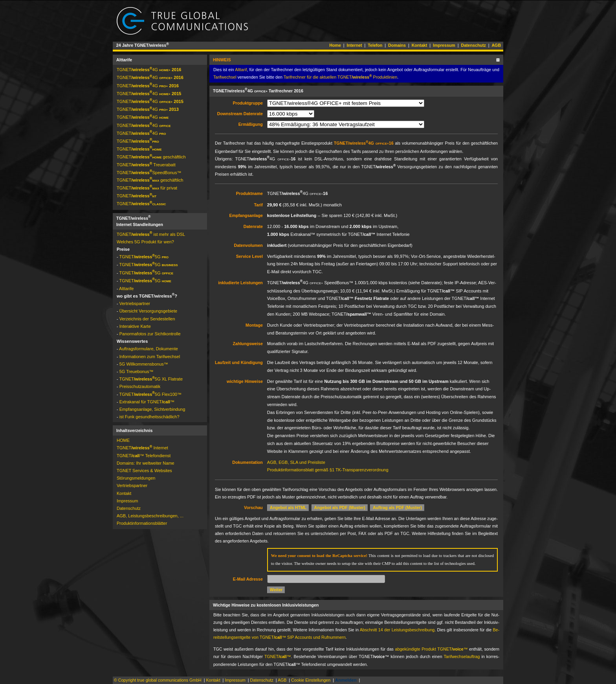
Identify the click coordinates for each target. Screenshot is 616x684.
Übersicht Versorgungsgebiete (148, 311)
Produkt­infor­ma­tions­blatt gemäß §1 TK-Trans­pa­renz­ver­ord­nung (328, 470)
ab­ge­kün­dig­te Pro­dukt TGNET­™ (432, 649)
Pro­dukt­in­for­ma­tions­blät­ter (142, 523)
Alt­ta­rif (241, 70)
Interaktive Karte (135, 326)
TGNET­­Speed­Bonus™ (149, 173)
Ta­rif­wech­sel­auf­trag (462, 656)
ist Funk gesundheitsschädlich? (149, 417)
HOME (123, 440)
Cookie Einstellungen (311, 680)
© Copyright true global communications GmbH (158, 680)
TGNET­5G (144, 257)
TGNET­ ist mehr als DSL (151, 234)
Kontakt (420, 45)
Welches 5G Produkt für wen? (145, 242)
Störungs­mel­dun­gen (136, 478)
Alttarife (126, 289)
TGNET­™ (278, 656)
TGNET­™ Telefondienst (144, 456)
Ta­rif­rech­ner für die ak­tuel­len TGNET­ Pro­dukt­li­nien (341, 77)
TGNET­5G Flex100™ (150, 394)
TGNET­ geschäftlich (151, 157)
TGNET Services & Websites (144, 471)
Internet (355, 45)
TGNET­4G (149, 70)
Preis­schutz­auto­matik (140, 386)
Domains (397, 45)
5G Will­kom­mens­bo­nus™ (144, 364)
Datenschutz (473, 45)
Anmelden (346, 680)
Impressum (444, 45)
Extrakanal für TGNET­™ (147, 402)
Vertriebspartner (135, 303)
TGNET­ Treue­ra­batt (146, 165)
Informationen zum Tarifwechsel (150, 357)
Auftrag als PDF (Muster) (397, 507)
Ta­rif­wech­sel (225, 77)
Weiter (276, 590)
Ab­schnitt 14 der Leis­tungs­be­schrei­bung (397, 630)
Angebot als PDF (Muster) (340, 507)
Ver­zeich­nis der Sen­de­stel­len (147, 319)
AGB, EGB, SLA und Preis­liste (296, 462)
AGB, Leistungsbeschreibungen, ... (150, 516)
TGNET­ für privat (147, 188)
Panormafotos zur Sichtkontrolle (150, 334)
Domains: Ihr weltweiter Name (146, 463)
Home (335, 45)
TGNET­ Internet (142, 448)
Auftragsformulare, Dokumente (148, 349)
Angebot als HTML (288, 507)
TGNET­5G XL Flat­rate (151, 379)
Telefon (375, 45)
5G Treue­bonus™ (137, 371)
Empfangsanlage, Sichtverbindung (152, 409)
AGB (496, 45)
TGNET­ (138, 141)
